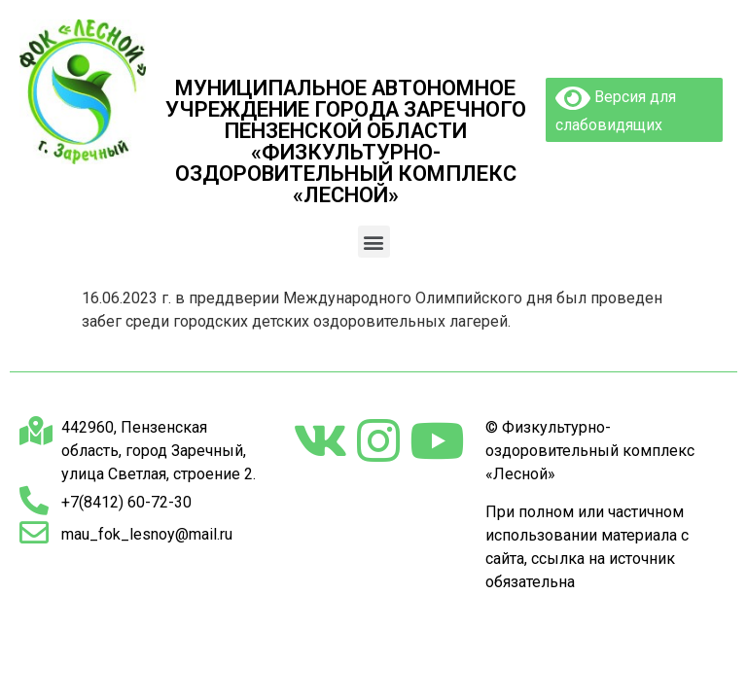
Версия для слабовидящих (616, 108)
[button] (374, 242)
